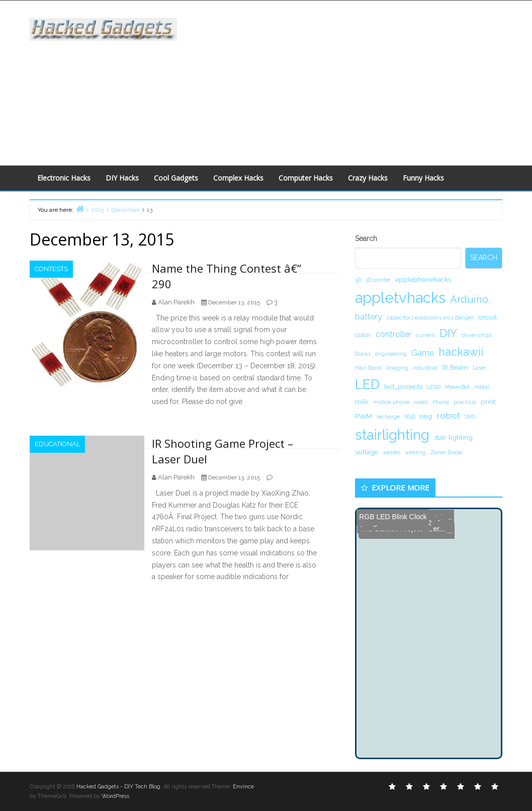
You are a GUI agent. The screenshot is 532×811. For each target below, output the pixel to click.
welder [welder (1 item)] (391, 452)
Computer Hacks (306, 178)
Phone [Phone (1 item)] (441, 402)
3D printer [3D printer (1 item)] (378, 280)
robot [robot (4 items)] (448, 415)
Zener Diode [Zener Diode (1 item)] (446, 452)
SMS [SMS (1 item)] (470, 417)
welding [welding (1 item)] (415, 452)
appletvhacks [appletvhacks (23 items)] (400, 298)
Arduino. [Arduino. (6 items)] (470, 299)
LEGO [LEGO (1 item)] (434, 387)
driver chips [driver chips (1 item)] (477, 335)
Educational (57, 444)
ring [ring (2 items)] (426, 416)
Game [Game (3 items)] (423, 353)
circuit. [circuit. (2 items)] (488, 317)
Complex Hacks (238, 178)
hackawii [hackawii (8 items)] (461, 352)
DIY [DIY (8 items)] (448, 333)
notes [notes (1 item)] (421, 402)
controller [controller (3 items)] (393, 334)
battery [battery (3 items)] (369, 317)
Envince (243, 787)
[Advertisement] (362, 81)
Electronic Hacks (64, 178)
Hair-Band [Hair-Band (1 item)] (368, 368)
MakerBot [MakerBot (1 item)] (457, 387)
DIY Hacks (122, 178)
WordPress (115, 796)
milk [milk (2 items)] (362, 401)
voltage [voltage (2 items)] (367, 452)
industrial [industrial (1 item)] (425, 368)
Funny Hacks (423, 178)
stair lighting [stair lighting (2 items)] (453, 437)
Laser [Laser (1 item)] (479, 368)
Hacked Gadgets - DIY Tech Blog (118, 787)
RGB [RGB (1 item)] (410, 417)
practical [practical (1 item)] (465, 402)
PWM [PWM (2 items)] (364, 416)
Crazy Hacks (368, 178)
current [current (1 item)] (425, 335)
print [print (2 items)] (488, 401)
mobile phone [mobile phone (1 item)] (391, 402)
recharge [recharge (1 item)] (388, 417)
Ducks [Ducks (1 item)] (363, 354)
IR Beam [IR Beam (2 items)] (455, 367)
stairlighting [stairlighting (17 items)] (392, 435)
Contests (51, 269)
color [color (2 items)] (363, 335)
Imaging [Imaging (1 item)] (397, 368)
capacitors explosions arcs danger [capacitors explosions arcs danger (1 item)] (430, 317)
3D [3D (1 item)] (358, 280)
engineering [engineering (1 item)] (391, 354)
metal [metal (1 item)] (482, 387)
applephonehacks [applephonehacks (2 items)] (423, 279)
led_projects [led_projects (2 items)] (403, 386)
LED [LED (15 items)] (367, 384)
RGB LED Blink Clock (392, 517)
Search (366, 238)
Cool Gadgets (176, 178)
